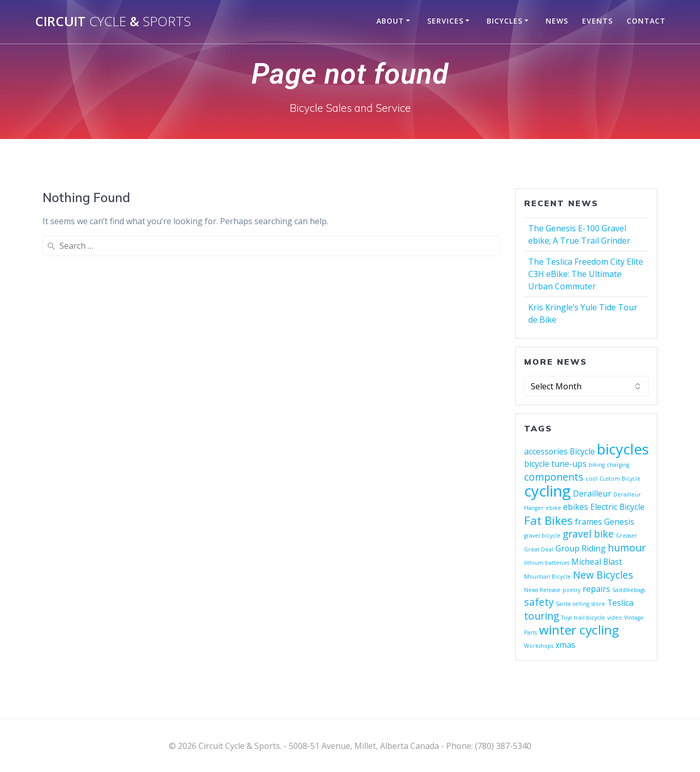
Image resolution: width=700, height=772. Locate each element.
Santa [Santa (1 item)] (563, 604)
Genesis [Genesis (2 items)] (619, 522)
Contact (646, 21)
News (557, 21)
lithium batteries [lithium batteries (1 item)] (547, 563)
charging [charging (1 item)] (618, 465)
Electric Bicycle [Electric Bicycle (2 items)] (617, 507)
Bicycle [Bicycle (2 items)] (582, 451)
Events (597, 21)
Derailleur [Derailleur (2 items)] (592, 493)
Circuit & (113, 22)
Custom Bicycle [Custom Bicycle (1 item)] (620, 479)
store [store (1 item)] (598, 604)
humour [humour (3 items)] (627, 548)
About (390, 21)
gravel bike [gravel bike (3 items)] (588, 534)
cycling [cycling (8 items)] (547, 491)
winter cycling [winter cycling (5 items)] (579, 630)
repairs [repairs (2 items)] (596, 589)
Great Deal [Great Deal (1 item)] (539, 549)
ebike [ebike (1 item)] (553, 508)
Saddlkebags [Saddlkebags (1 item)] (629, 590)
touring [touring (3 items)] (542, 616)
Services (445, 21)
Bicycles (505, 21)
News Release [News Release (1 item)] (542, 590)
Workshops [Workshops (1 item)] (539, 646)
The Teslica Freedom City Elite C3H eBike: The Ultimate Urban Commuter (586, 274)
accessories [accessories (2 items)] (546, 451)
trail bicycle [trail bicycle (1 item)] (589, 618)
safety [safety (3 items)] (539, 602)
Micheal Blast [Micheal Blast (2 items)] (597, 562)
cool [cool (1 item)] (592, 479)
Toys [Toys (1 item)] (566, 618)
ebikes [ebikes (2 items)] (576, 507)
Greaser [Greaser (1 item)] (627, 536)
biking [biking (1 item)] (597, 465)
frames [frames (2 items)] (588, 522)
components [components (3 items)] (554, 477)
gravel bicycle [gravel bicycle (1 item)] (542, 536)
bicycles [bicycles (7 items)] (623, 449)
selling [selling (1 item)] (581, 604)
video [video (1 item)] (615, 618)
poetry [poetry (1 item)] (572, 590)
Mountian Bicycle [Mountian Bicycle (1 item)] (547, 577)
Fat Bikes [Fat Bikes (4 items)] (548, 520)
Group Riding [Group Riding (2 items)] (581, 548)
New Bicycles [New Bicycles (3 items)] (603, 575)
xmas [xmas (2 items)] (565, 645)
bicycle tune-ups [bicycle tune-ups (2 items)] (555, 464)
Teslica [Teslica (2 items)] (620, 603)
